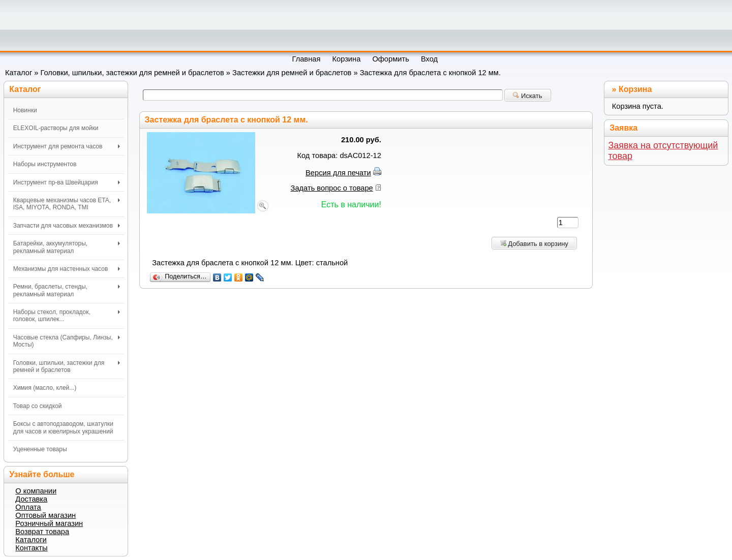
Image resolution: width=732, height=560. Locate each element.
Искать (527, 96)
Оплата (28, 507)
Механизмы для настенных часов (67, 269)
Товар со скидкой (38, 406)
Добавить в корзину (534, 244)
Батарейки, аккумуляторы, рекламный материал (67, 247)
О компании (36, 491)
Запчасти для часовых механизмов (67, 226)
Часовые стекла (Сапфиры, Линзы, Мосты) (67, 341)
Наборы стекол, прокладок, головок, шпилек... (67, 316)
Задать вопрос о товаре (332, 188)
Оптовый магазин (45, 515)
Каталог (19, 73)
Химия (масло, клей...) (45, 388)
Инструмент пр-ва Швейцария (67, 182)
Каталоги (31, 540)
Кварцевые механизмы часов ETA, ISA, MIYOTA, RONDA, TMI (67, 204)
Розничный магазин (49, 523)
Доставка (31, 499)
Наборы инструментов (45, 164)
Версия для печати (338, 173)
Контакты (31, 548)
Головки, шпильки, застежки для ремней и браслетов (132, 73)
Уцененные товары (40, 449)
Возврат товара (42, 532)
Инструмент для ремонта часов (67, 146)
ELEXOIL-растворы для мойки (56, 128)
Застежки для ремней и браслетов (292, 73)
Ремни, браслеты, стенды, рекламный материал (67, 290)
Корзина (635, 89)
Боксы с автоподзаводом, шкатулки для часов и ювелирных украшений (63, 427)
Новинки (25, 110)
